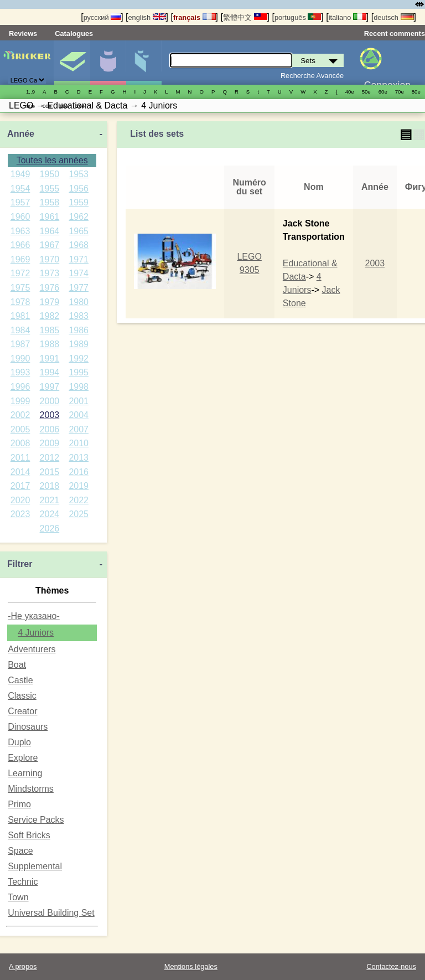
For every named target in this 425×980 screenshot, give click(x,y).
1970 (50, 259)
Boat (17, 665)
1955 (50, 189)
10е (64, 106)
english (147, 17)
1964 (50, 231)
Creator (22, 711)
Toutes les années (52, 160)
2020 (20, 500)
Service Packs (36, 820)
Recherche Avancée (312, 76)
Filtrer (20, 564)
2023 (20, 514)
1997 (50, 387)
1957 (20, 202)
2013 (79, 458)
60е (383, 92)
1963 (20, 231)
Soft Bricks (29, 835)
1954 (20, 189)
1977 (79, 288)
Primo (19, 804)
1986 (79, 330)
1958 (50, 202)
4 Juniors (36, 633)
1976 (50, 288)
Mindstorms (31, 789)
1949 (20, 174)
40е (350, 92)
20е (80, 106)
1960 (20, 217)
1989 (79, 344)
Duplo (19, 742)
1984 (20, 330)
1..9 (30, 92)
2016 (79, 472)
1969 (20, 259)
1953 (79, 174)
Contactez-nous (391, 966)
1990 (20, 359)
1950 (50, 174)
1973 (50, 273)
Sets (72, 63)
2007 (79, 429)
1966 (20, 245)
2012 (50, 458)
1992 (79, 359)
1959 (79, 202)
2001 (79, 401)
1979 (50, 302)
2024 (50, 514)
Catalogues (74, 33)
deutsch (393, 17)
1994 (50, 372)
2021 (50, 500)
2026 (50, 528)
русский (102, 17)
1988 (50, 344)
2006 (50, 429)
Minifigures (108, 63)
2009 (50, 443)
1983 (79, 316)
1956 (79, 189)
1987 (20, 344)
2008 (20, 443)
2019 (79, 486)
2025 (79, 514)
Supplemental (35, 866)
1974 (79, 273)
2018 (50, 486)
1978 (20, 302)
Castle (20, 680)
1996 (20, 387)
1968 (79, 245)
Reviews (23, 33)
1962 (79, 217)
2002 (20, 415)
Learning (25, 773)
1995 (79, 372)
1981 (20, 316)
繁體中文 (245, 17)
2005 (20, 429)
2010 (79, 443)
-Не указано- (34, 616)
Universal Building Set (51, 913)
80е (416, 92)
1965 (79, 231)
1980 (79, 302)
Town (18, 897)
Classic (22, 696)
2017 (20, 486)
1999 (20, 401)
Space (20, 851)
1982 (50, 316)
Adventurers (32, 649)
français (195, 17)
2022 (79, 500)
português (298, 17)
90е (30, 106)
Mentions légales (191, 966)
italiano (348, 17)
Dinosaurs (28, 727)
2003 (50, 415)
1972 (20, 273)
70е (400, 92)
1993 (20, 372)
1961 (50, 217)
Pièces (144, 63)
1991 (50, 359)
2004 (79, 415)
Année (21, 134)
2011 (20, 458)
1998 (79, 387)
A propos (23, 966)
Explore (23, 758)
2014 (20, 472)
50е (366, 92)
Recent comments (395, 33)
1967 (50, 245)
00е (47, 106)
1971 (79, 259)
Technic (23, 882)
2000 (50, 401)
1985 (50, 330)
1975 (20, 288)
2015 (50, 472)
